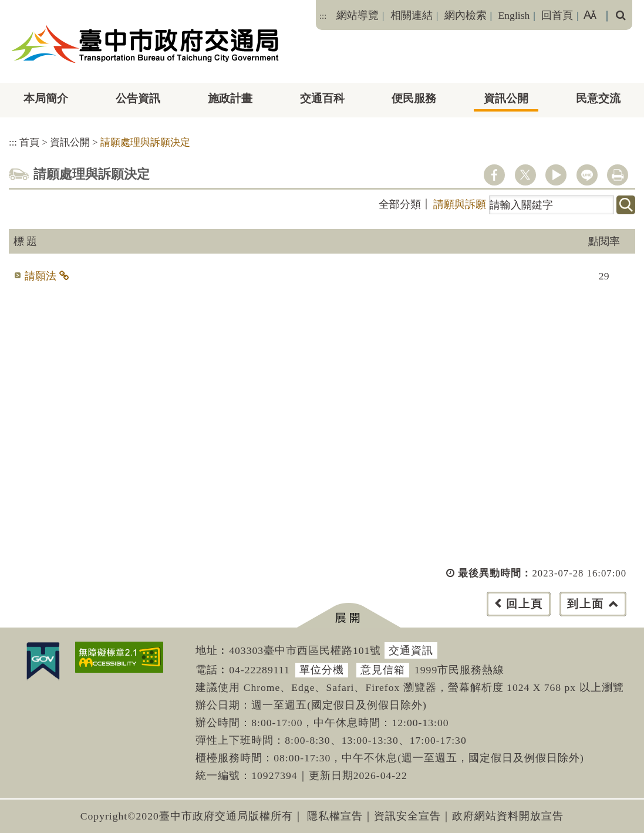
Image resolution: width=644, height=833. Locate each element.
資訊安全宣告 (407, 816)
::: (323, 16)
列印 (618, 175)
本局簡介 (46, 98)
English (514, 15)
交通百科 (322, 98)
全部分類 (400, 204)
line (587, 175)
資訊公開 (506, 98)
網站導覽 (358, 15)
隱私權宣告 (335, 816)
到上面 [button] (586, 604)
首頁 (29, 142)
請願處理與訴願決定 (145, 142)
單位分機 (322, 670)
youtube (556, 175)
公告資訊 (138, 98)
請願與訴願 (460, 204)
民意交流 (598, 98)
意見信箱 (383, 670)
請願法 (41, 276)
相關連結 (412, 15)
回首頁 (557, 15)
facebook (494, 175)
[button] (348, 616)
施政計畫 (230, 98)
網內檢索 (466, 15)
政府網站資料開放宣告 (508, 816)
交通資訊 (411, 650)
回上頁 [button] (525, 604)
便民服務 (414, 98)
